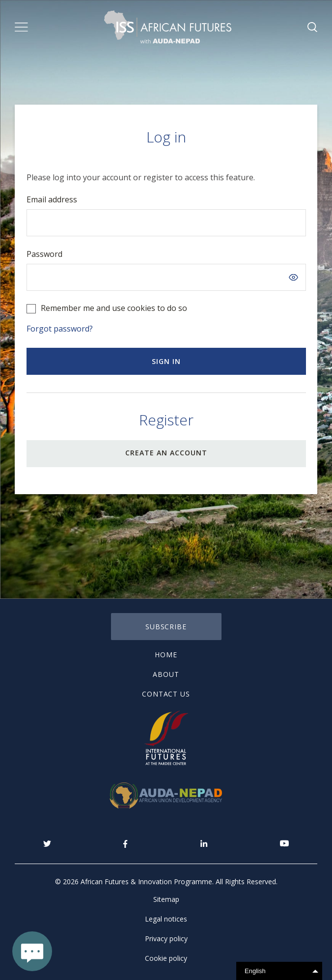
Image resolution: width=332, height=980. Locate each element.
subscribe (166, 627)
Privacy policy (166, 938)
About (166, 674)
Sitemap (166, 899)
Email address (52, 199)
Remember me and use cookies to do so (114, 308)
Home (166, 655)
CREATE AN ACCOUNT (166, 453)
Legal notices (166, 919)
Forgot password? (60, 329)
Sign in (166, 361)
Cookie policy (166, 958)
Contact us (166, 694)
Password (44, 254)
